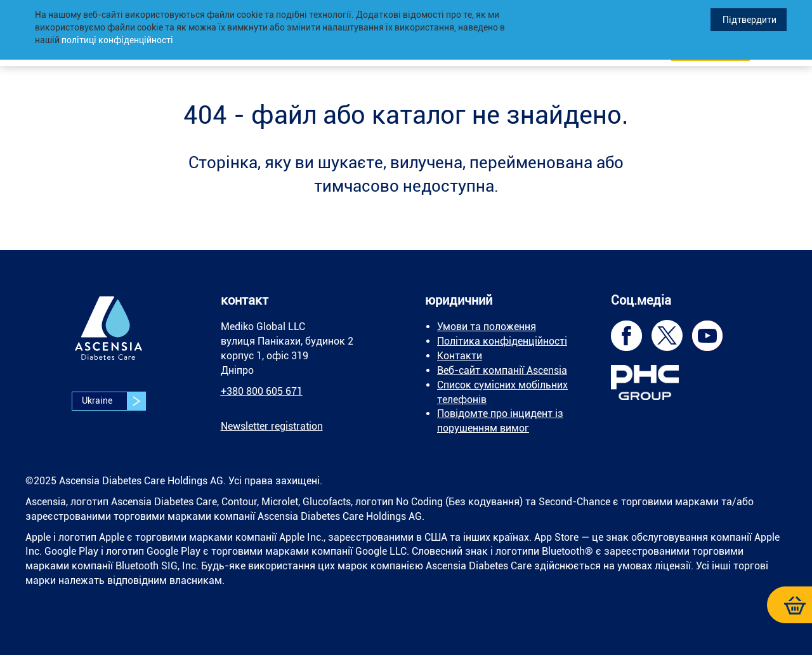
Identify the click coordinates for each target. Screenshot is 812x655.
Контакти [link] (460, 356)
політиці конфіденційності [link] (117, 40)
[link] (108, 337)
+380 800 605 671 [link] (262, 391)
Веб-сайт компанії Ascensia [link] (502, 370)
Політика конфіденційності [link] (502, 341)
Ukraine (114, 401)
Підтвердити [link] (749, 20)
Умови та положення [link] (487, 327)
